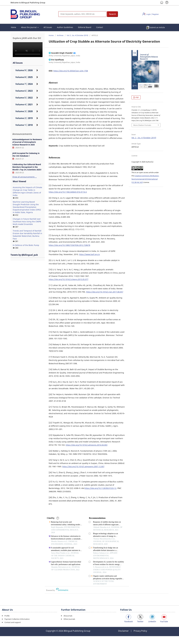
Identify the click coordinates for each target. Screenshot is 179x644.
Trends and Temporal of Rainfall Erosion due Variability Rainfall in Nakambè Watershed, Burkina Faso (27, 235)
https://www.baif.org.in (89, 254)
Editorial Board (85, 27)
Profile (7, 616)
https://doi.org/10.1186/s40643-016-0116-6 (68, 192)
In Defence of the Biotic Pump (26, 245)
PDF (137, 97)
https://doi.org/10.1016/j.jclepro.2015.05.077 (69, 279)
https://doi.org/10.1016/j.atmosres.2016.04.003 (87, 445)
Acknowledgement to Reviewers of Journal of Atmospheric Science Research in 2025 (27, 142)
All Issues (48, 27)
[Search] (82, 14)
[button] (112, 14)
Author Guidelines (65, 27)
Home (13, 27)
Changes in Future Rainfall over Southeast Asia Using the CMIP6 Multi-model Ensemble (27, 222)
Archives (60, 35)
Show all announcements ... (25, 177)
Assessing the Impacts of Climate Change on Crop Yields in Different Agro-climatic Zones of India (27, 191)
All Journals (68, 616)
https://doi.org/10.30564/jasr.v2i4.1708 (71, 71)
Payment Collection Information (17, 619)
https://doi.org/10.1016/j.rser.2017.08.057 (105, 292)
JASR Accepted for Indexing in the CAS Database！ (26, 154)
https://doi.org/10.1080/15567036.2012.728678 (69, 245)
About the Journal (29, 27)
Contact (100, 27)
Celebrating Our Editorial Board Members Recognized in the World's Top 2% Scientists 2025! (27, 167)
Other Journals (69, 619)
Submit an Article (157, 27)
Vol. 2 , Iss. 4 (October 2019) (77, 35)
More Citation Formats (142, 125)
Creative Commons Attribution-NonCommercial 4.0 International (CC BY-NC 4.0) (145, 179)
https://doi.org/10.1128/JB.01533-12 (100, 488)
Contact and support (13, 622)
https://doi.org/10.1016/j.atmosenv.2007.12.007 (83, 467)
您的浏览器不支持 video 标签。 (28, 50)
